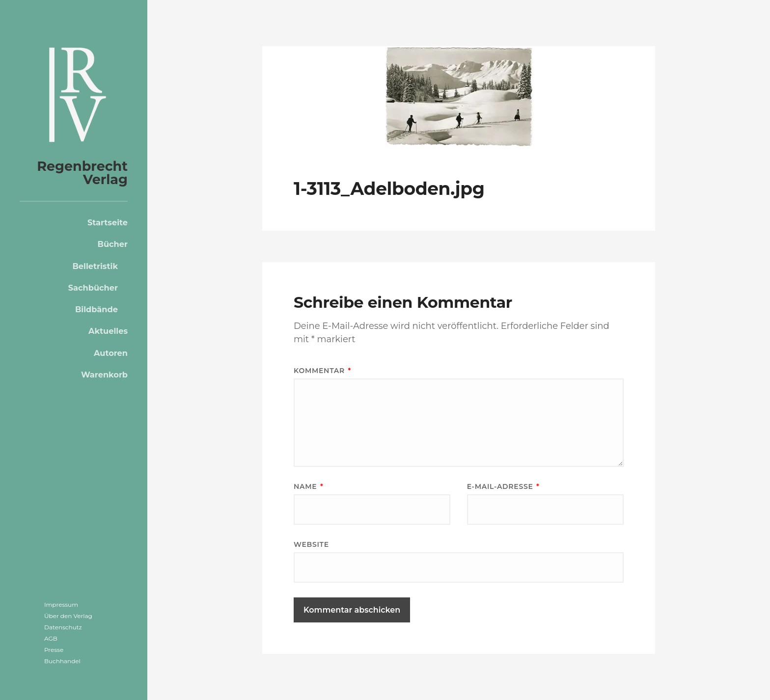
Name (308, 486)
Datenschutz (63, 627)
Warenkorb (104, 375)
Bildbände (96, 309)
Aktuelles (108, 331)
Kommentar (322, 371)
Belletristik (95, 266)
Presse (54, 650)
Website (311, 544)
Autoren (111, 353)
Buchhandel (62, 661)
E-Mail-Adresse (503, 486)
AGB (51, 638)
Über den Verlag (68, 616)
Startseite (108, 222)
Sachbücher (93, 288)
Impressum (61, 605)
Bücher (113, 244)
